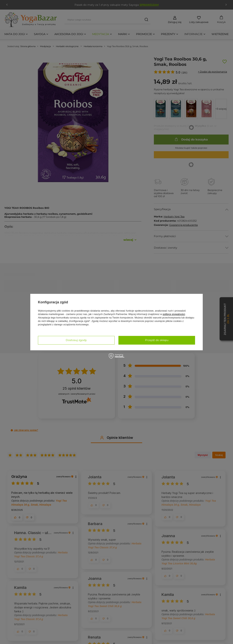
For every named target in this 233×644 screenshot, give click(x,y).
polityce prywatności (174, 314)
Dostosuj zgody (76, 340)
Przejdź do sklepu (157, 340)
